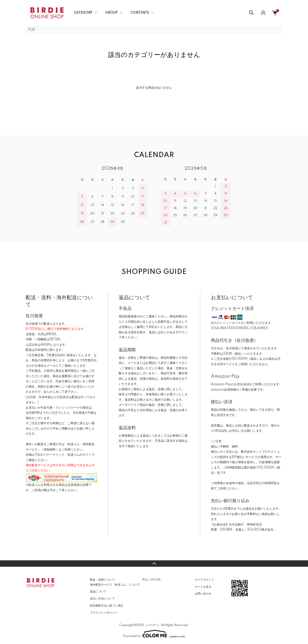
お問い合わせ (203, 594)
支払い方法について (102, 599)
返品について (98, 592)
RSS (145, 580)
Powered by (154, 634)
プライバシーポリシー (104, 613)
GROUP (111, 13)
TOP (31, 30)
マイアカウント (204, 580)
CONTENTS (140, 13)
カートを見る (203, 587)
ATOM (156, 580)
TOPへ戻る (154, 564)
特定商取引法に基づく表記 (107, 606)
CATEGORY (83, 13)
